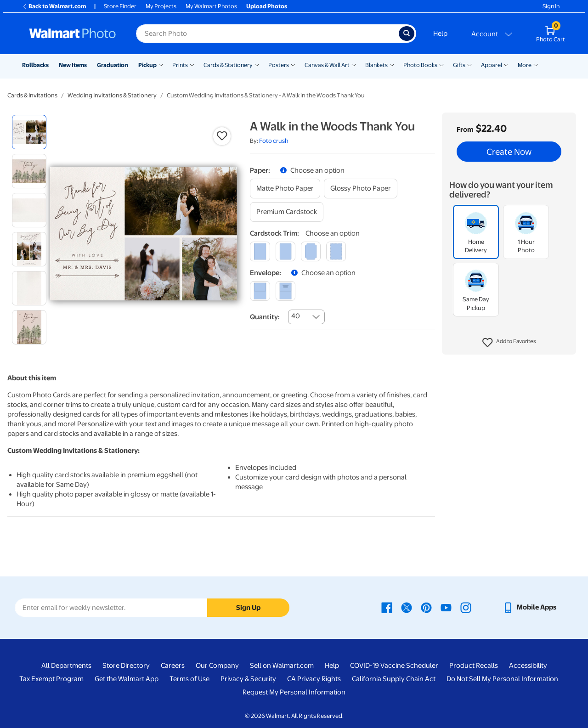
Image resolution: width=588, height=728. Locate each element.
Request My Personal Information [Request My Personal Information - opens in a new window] (294, 692)
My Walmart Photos (211, 6)
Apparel (492, 65)
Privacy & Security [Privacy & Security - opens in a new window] (248, 679)
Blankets (376, 65)
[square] (260, 251)
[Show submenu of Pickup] (161, 64)
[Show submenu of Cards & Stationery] (257, 64)
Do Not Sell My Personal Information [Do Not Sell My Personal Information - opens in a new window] (502, 679)
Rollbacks (35, 65)
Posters (279, 65)
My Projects (161, 6)
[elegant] (311, 251)
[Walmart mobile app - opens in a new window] (529, 607)
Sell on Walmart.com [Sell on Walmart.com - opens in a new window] (282, 666)
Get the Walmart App (127, 679)
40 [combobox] (296, 316)
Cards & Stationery (228, 65)
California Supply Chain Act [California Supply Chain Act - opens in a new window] (394, 679)
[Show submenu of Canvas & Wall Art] (354, 64)
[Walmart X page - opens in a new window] (407, 607)
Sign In (551, 6)
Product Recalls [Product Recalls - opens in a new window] (474, 666)
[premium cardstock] (287, 212)
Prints (180, 65)
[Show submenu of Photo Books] (441, 64)
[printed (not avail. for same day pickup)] (286, 291)
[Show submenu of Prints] (192, 64)
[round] (286, 251)
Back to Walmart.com (54, 6)
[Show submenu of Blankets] (392, 64)
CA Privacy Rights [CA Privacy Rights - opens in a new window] (314, 679)
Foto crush (274, 141)
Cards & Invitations (32, 95)
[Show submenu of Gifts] (469, 64)
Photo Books (420, 65)
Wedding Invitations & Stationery (112, 95)
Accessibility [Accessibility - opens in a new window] (528, 666)
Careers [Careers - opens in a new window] (173, 666)
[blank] (260, 291)
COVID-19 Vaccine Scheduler (394, 666)
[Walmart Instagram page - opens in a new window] (466, 607)
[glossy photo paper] (361, 189)
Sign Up (248, 608)
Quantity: (265, 317)
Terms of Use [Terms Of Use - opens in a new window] (189, 679)
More (525, 65)
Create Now (509, 152)
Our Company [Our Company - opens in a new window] (217, 666)
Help (440, 34)
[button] (509, 343)
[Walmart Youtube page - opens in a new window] (446, 607)
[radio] (29, 132)
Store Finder (120, 6)
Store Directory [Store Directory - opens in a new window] (126, 666)
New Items (73, 65)
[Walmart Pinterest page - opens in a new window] (426, 607)
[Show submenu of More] (536, 64)
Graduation (113, 65)
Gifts (459, 65)
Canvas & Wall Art (327, 65)
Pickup (147, 65)
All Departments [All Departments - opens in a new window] (66, 666)
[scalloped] (336, 251)
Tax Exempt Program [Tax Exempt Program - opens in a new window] (51, 679)
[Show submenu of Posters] (293, 64)
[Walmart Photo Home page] (73, 34)
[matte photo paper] (285, 189)
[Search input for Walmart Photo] (267, 34)
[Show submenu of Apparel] (506, 64)
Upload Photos (267, 6)
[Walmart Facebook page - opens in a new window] (387, 607)
